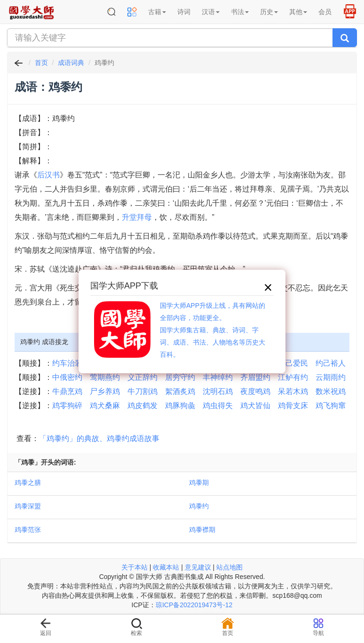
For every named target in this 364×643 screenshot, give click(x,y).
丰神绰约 (218, 377)
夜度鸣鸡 (255, 391)
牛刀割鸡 (142, 391)
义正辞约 (142, 377)
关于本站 (135, 567)
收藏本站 (166, 567)
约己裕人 (331, 363)
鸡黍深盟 (28, 506)
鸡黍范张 (28, 530)
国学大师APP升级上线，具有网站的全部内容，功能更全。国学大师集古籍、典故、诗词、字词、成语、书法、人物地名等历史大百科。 (213, 330)
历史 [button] (269, 12)
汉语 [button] (211, 12)
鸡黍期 (199, 482)
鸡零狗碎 (67, 406)
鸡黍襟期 (202, 530)
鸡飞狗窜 (331, 406)
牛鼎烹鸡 (67, 391)
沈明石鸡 (218, 391)
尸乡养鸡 (105, 391)
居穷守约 (180, 377)
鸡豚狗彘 (180, 406)
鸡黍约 (199, 506)
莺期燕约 (105, 377)
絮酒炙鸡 (180, 391)
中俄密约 (67, 377)
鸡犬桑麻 (105, 406)
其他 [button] (298, 12)
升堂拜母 (137, 217)
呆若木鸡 (293, 391)
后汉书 (48, 175)
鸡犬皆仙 (255, 406)
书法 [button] (240, 12)
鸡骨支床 (293, 406)
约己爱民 (293, 363)
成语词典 (71, 63)
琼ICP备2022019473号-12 (194, 605)
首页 (41, 63)
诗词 (184, 12)
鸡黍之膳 (28, 482)
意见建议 (198, 567)
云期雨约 (331, 377)
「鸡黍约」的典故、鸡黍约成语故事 (99, 438)
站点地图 (229, 567)
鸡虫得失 (218, 406)
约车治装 (67, 363)
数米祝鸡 (331, 391)
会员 (325, 12)
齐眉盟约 (255, 377)
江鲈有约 (293, 377)
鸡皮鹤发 (142, 406)
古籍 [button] (157, 12)
